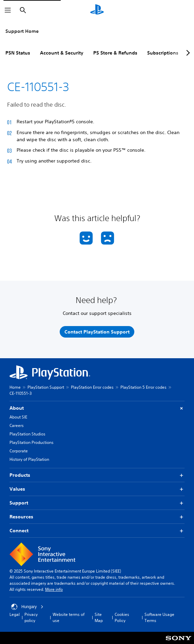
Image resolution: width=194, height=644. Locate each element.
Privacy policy (31, 617)
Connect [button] (97, 531)
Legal (15, 614)
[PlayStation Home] (97, 10)
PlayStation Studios (27, 434)
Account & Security (62, 53)
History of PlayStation (29, 459)
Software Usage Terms (159, 617)
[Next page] (187, 53)
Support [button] (97, 503)
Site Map (99, 617)
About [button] (97, 408)
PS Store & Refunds (115, 53)
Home (15, 387)
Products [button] (97, 475)
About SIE (18, 417)
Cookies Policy (122, 617)
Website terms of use (69, 617)
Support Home (22, 31)
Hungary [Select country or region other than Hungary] (27, 607)
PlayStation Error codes (92, 387)
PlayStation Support (46, 387)
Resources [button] (97, 517)
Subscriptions (163, 53)
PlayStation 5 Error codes (143, 387)
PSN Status (18, 53)
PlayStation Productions (32, 442)
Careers (17, 425)
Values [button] (97, 489)
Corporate (19, 451)
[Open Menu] (8, 10)
